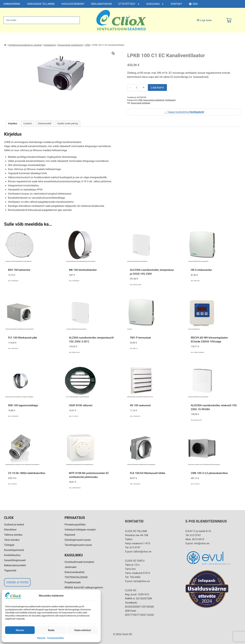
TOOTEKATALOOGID (76, 577)
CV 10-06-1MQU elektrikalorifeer (27, 473)
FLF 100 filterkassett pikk (23, 338)
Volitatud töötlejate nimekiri (80, 530)
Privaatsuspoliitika (55, 638)
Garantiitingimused (15, 560)
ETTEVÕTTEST (129, 4)
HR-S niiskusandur (201, 270)
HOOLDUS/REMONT (73, 4)
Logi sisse (204, 20)
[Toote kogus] (137, 88)
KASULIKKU (155, 4)
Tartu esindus (12, 540)
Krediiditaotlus (12, 555)
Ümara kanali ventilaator (141, 103)
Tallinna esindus (13, 535)
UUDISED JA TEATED (17, 582)
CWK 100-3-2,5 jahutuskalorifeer (209, 473)
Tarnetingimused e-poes (78, 545)
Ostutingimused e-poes (78, 540)
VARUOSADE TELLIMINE (41, 4)
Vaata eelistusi (83, 630)
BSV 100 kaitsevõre (19, 270)
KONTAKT (177, 4)
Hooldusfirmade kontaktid (79, 562)
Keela (51, 630)
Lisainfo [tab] (28, 123)
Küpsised (41, 638)
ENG (193, 4)
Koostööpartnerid (14, 550)
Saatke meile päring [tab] (68, 123)
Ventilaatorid (170, 100)
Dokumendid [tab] (45, 123)
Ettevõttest (10, 530)
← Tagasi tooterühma (184, 112)
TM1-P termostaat (140, 338)
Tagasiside (10, 570)
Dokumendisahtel (75, 572)
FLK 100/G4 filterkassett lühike (148, 473)
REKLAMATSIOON (101, 4)
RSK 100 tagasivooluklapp (23, 405)
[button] (113, 53)
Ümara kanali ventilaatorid (154, 100)
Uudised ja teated (14, 525)
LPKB (140, 100)
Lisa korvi (157, 87)
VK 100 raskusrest (140, 405)
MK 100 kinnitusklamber (83, 270)
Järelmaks (71, 567)
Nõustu (20, 630)
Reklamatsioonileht (15, 565)
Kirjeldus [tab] (13, 123)
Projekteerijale (73, 582)
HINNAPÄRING (12, 4)
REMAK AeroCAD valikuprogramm (84, 587)
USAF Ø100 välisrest (81, 405)
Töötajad (9, 545)
